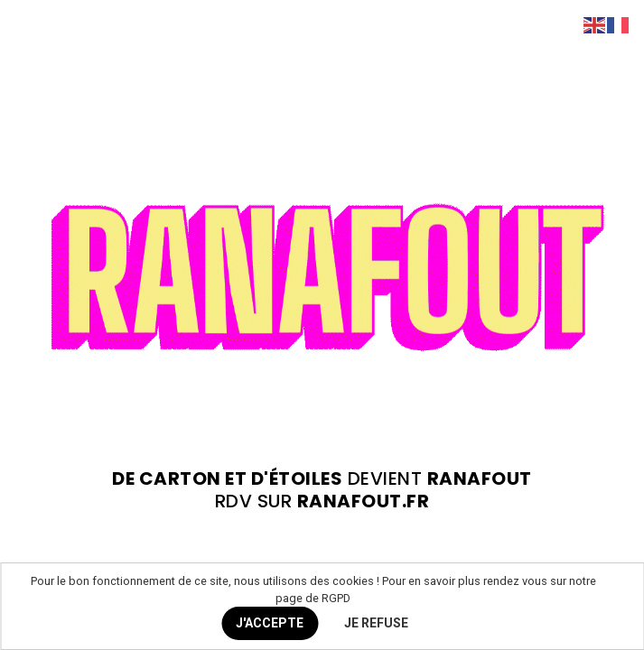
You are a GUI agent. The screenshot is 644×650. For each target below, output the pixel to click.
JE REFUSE (376, 623)
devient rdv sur (322, 490)
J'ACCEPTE (270, 623)
